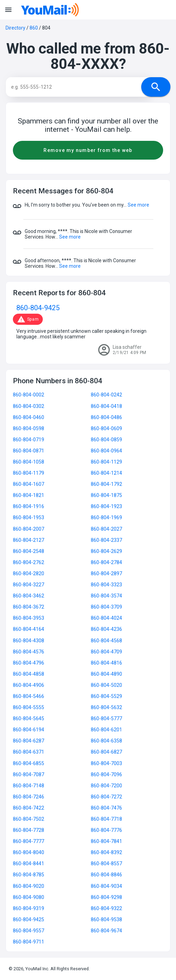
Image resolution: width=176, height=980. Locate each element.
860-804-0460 (29, 417)
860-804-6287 (29, 741)
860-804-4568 (106, 641)
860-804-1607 (29, 484)
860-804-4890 (106, 674)
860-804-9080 (29, 897)
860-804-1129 (106, 462)
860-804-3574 (106, 596)
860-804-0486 (106, 417)
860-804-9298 (106, 897)
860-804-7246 (29, 797)
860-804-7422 (29, 808)
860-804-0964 (106, 451)
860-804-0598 (29, 428)
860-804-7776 (106, 830)
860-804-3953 (29, 618)
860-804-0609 (106, 428)
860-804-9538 (106, 919)
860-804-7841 (106, 841)
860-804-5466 (29, 696)
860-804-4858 (29, 674)
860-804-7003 (106, 763)
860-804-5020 (106, 685)
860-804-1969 (106, 517)
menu (8, 10)
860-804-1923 (106, 506)
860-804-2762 (29, 562)
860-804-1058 (29, 462)
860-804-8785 (29, 875)
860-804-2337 (106, 540)
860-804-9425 (38, 308)
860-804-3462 (29, 596)
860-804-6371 (29, 752)
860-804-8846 (106, 875)
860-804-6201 (106, 730)
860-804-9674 (106, 931)
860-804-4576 (29, 652)
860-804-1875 (106, 495)
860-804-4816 (106, 663)
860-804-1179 (29, 473)
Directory (15, 28)
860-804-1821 (29, 495)
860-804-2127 (29, 540)
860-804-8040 (29, 852)
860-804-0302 (29, 406)
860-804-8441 (29, 863)
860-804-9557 (29, 931)
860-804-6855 (29, 763)
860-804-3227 (29, 585)
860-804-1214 (106, 473)
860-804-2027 (106, 529)
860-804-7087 (29, 774)
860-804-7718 (106, 819)
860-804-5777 (106, 718)
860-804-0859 (106, 440)
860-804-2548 (29, 551)
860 (34, 28)
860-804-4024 (106, 618)
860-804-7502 (29, 819)
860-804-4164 (29, 629)
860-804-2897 (106, 573)
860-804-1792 (106, 484)
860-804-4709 (106, 652)
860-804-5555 (29, 707)
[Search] (80, 87)
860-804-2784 (106, 562)
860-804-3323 (106, 585)
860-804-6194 (29, 730)
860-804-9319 (29, 908)
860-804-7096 (106, 774)
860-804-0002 (29, 395)
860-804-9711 (29, 942)
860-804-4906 (29, 685)
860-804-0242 (106, 395)
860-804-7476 (106, 808)
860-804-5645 (29, 718)
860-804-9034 (106, 886)
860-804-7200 (106, 786)
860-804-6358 (106, 741)
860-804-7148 (29, 786)
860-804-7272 (106, 797)
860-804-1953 (29, 517)
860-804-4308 (29, 641)
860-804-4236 (106, 629)
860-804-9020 (29, 886)
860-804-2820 (29, 573)
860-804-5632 (106, 707)
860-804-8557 (106, 863)
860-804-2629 (106, 551)
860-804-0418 (106, 406)
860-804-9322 (106, 908)
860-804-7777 (29, 841)
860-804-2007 (29, 529)
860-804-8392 (106, 852)
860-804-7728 (29, 830)
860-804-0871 (29, 451)
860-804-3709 (106, 607)
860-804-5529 (106, 696)
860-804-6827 (106, 752)
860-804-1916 (29, 506)
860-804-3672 (29, 607)
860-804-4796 (29, 663)
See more (138, 205)
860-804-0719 (29, 440)
